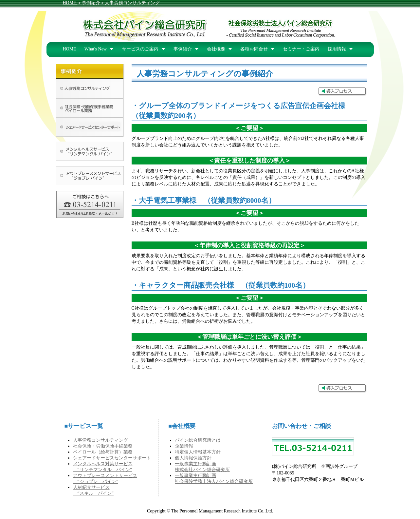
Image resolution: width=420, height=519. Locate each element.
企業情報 (184, 446)
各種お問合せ (254, 49)
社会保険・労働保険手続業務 (103, 446)
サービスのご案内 (140, 49)
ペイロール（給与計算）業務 (103, 452)
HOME (70, 3)
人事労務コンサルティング (100, 440)
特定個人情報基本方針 (198, 452)
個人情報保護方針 (193, 458)
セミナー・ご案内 (301, 49)
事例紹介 (183, 49)
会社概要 (216, 49)
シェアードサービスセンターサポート (112, 458)
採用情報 (337, 49)
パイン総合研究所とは (198, 440)
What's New (96, 49)
